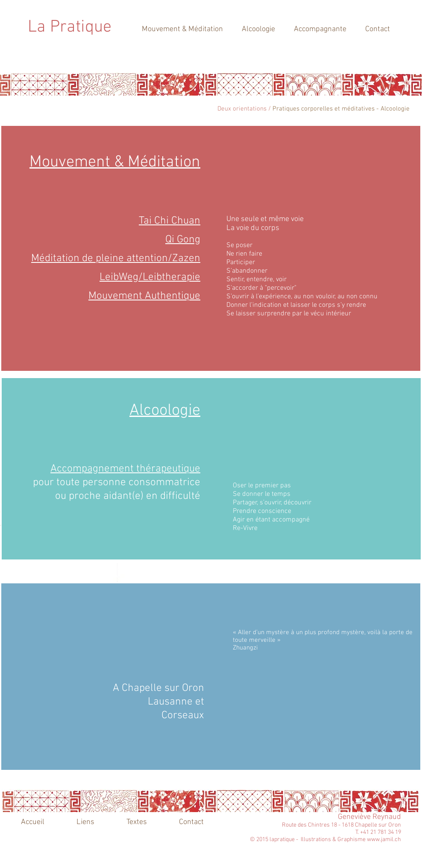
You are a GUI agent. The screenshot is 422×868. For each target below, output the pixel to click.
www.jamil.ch (384, 840)
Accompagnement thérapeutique (125, 469)
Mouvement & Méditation (115, 162)
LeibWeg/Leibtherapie (150, 277)
